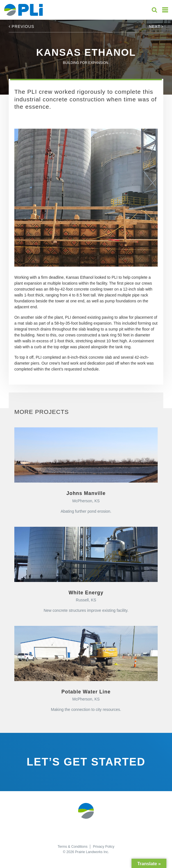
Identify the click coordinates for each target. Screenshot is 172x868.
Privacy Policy (104, 847)
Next (156, 26)
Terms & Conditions (73, 847)
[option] (86, 198)
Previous (21, 26)
